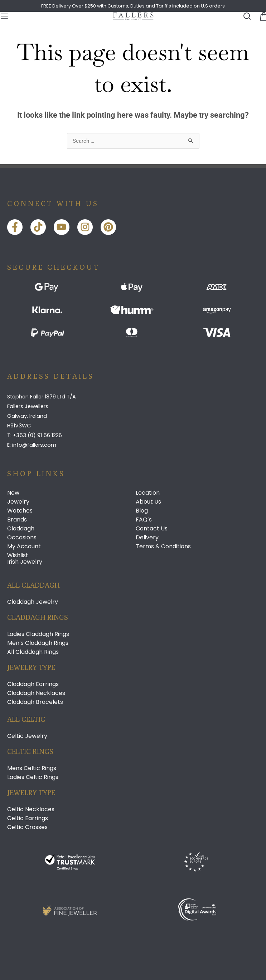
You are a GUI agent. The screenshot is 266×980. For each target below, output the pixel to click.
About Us (148, 502)
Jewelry (18, 502)
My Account (24, 547)
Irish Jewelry (25, 562)
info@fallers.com (34, 445)
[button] (262, 16)
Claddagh (21, 529)
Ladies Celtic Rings (33, 777)
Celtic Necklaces (31, 809)
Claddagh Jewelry (33, 602)
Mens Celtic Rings (32, 768)
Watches (20, 511)
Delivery (147, 538)
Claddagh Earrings (33, 684)
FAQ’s (144, 520)
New (13, 493)
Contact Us (152, 529)
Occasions (22, 538)
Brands (17, 520)
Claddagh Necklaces (36, 693)
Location (148, 493)
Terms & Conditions (163, 547)
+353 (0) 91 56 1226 (37, 435)
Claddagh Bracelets (35, 702)
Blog (142, 511)
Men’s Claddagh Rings (38, 643)
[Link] (133, 16)
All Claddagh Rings (33, 652)
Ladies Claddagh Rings (38, 634)
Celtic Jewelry (27, 736)
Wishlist (18, 555)
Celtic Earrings (28, 818)
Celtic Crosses (27, 827)
